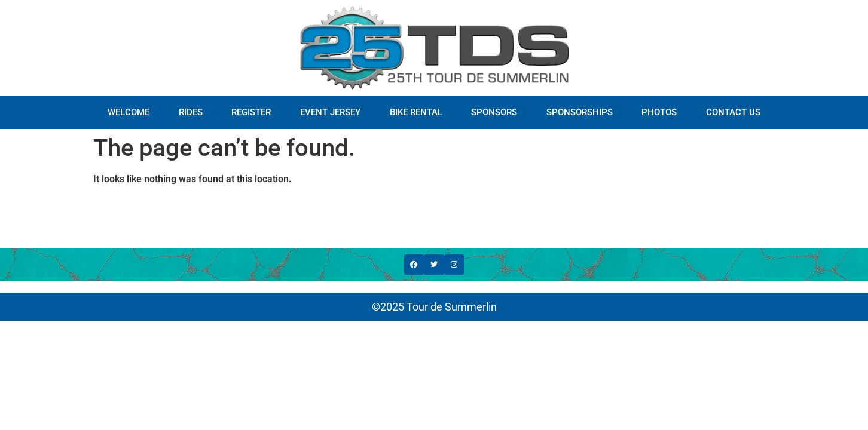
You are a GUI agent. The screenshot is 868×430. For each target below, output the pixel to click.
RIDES (191, 112)
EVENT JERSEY (330, 112)
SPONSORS (494, 112)
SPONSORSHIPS (580, 112)
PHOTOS (659, 112)
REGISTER (251, 112)
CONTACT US (733, 112)
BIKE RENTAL (416, 112)
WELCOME (129, 112)
